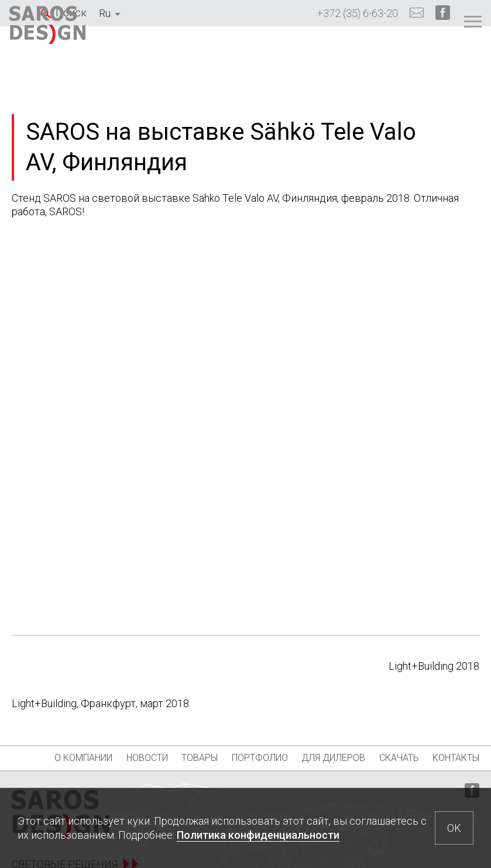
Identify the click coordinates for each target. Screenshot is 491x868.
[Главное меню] (441, 27)
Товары (201, 758)
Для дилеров (370, 758)
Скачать (454, 758)
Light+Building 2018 (434, 666)
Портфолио (279, 758)
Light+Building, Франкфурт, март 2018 (100, 703)
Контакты (50, 782)
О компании (50, 758)
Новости (131, 758)
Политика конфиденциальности (258, 835)
